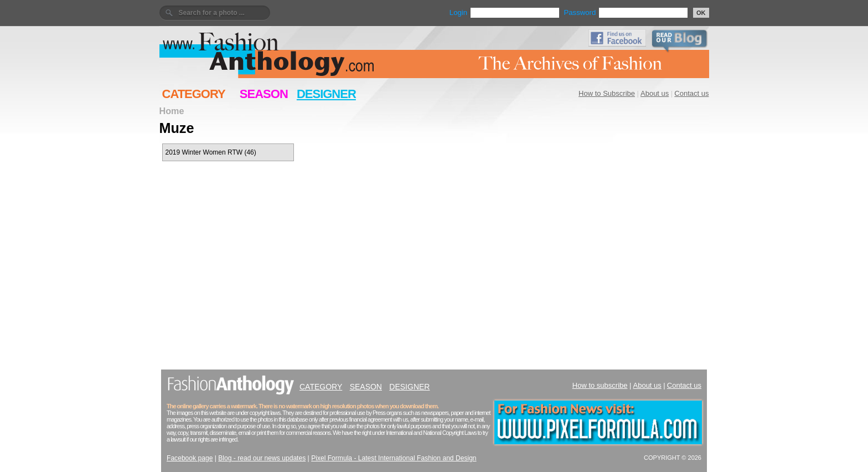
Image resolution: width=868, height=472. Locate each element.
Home (172, 111)
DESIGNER (326, 94)
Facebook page (190, 458)
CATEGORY (194, 94)
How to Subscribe (607, 93)
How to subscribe (600, 385)
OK (701, 13)
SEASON (264, 94)
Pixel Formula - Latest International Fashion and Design (394, 458)
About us (655, 93)
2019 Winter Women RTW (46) (211, 152)
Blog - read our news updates (262, 458)
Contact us (691, 93)
